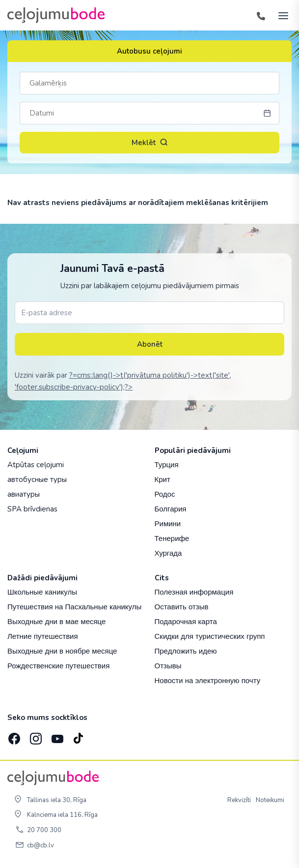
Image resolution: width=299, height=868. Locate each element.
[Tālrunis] (261, 15)
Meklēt (150, 143)
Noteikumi (270, 800)
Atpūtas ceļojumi (36, 465)
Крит (163, 479)
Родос (165, 494)
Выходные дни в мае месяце (56, 621)
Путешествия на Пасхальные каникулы (74, 607)
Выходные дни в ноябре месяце (62, 651)
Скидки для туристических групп (210, 636)
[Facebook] (13, 736)
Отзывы (168, 666)
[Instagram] (35, 736)
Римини (168, 524)
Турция (167, 464)
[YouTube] (56, 736)
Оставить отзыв (182, 607)
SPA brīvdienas (32, 509)
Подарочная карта (186, 621)
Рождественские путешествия (58, 666)
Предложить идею (186, 651)
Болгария (171, 509)
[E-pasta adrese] (149, 313)
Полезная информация (194, 592)
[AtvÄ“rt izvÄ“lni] (280, 15)
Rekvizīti (239, 800)
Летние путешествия (43, 636)
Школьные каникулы (42, 592)
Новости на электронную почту (208, 680)
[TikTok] (78, 736)
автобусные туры (37, 479)
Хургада (168, 553)
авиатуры (24, 494)
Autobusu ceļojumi (149, 51)
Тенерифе (172, 538)
